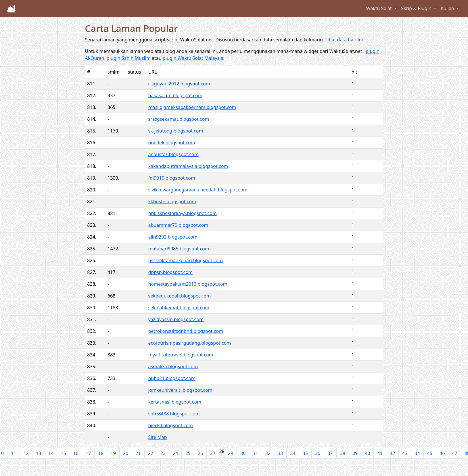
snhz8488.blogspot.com (174, 414)
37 (330, 453)
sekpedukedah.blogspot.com (179, 296)
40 (367, 453)
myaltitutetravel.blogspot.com (181, 355)
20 (126, 453)
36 (318, 453)
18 (101, 453)
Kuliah (448, 8)
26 (200, 453)
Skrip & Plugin (417, 8)
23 (163, 453)
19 (113, 453)
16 (76, 453)
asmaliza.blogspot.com (173, 366)
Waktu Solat (380, 8)
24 (175, 453)
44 (417, 453)
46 (442, 453)
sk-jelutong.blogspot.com (175, 131)
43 (405, 453)
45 (430, 453)
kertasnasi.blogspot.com (175, 402)
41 (380, 453)
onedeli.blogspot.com (171, 143)
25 (188, 453)
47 (454, 453)
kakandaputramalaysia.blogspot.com (188, 166)
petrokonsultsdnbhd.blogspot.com (185, 331)
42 (392, 453)
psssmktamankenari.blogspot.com (185, 260)
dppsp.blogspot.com (170, 272)
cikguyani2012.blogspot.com (179, 84)
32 (268, 453)
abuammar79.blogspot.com (178, 225)
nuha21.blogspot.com (172, 378)
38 (343, 453)
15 (63, 453)
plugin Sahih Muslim (129, 58)
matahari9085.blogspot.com (179, 249)
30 (243, 453)
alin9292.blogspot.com (173, 237)
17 (88, 453)
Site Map (157, 437)
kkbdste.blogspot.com (172, 201)
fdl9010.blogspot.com (171, 178)
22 (151, 453)
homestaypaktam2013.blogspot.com (188, 284)
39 (355, 453)
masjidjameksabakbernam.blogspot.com (192, 107)
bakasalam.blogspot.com (175, 95)
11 (14, 453)
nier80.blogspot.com (170, 425)
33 (280, 453)
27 (213, 453)
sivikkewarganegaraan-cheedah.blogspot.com (198, 190)
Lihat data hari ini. (345, 40)
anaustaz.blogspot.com (173, 154)
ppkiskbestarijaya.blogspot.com (182, 213)
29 (231, 453)
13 (39, 453)
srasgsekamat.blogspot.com (179, 119)
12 (26, 453)
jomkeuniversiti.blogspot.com (180, 390)
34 (293, 453)
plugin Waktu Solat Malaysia (193, 58)
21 (138, 453)
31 (255, 453)
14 (51, 453)
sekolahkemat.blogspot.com (179, 308)
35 (305, 453)
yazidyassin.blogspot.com (176, 319)
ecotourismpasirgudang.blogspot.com (189, 343)
